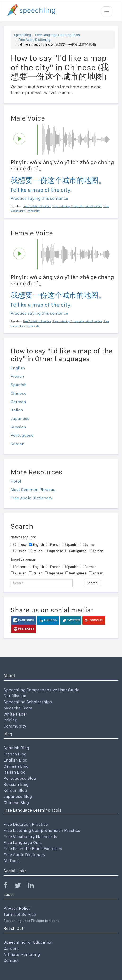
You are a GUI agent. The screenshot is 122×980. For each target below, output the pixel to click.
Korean (18, 444)
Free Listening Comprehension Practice (42, 830)
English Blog (15, 760)
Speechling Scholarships (28, 702)
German (18, 402)
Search (92, 583)
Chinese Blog (16, 802)
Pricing (10, 720)
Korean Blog (15, 790)
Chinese (19, 393)
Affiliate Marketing (22, 954)
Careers (11, 948)
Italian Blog (15, 772)
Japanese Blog (18, 796)
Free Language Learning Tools (57, 35)
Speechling (23, 35)
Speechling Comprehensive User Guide (42, 690)
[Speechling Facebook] (8, 886)
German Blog (16, 766)
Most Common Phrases (33, 489)
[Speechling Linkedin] (34, 886)
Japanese (20, 418)
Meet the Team (18, 708)
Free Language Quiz (23, 842)
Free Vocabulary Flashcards (30, 836)
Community (15, 726)
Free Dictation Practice (26, 824)
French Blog (15, 754)
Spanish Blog (16, 748)
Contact (11, 960)
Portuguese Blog (20, 778)
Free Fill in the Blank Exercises (33, 848)
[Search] (41, 583)
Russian (18, 427)
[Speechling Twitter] (21, 886)
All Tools (12, 861)
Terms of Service (20, 914)
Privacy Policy (17, 908)
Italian (17, 410)
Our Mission (15, 696)
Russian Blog (16, 784)
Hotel (16, 481)
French (17, 376)
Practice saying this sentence (39, 198)
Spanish (19, 385)
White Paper (15, 714)
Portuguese (22, 435)
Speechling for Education (28, 942)
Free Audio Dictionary (34, 40)
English (18, 368)
